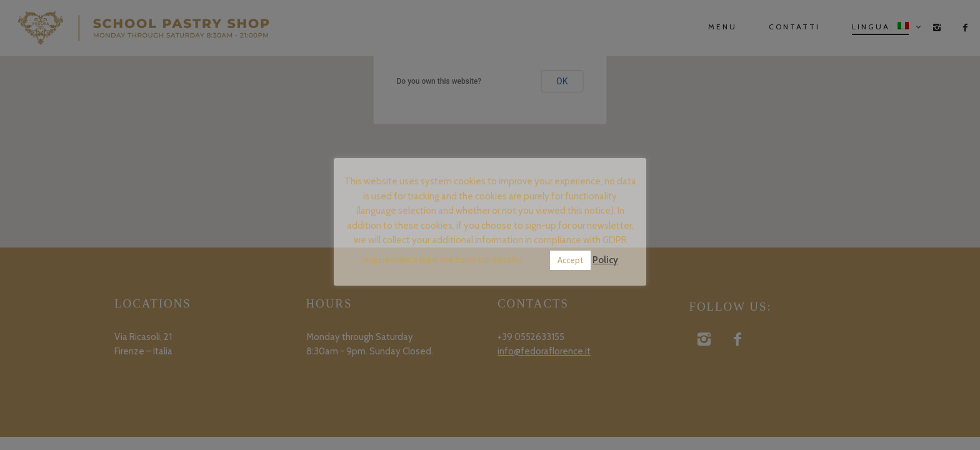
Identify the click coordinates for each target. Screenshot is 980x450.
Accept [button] (570, 260)
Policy (605, 260)
